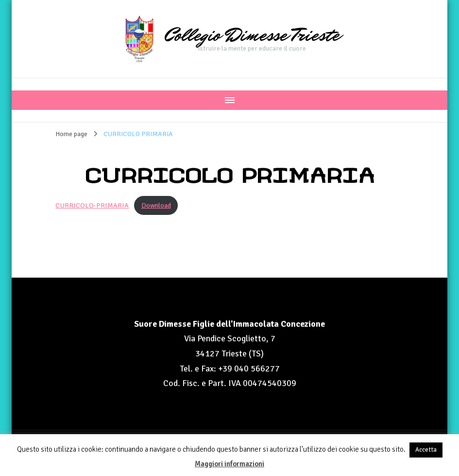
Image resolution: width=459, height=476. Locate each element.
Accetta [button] (426, 450)
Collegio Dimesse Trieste (252, 35)
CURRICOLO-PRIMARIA (92, 205)
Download (156, 205)
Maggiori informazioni (229, 464)
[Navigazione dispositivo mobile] (230, 100)
